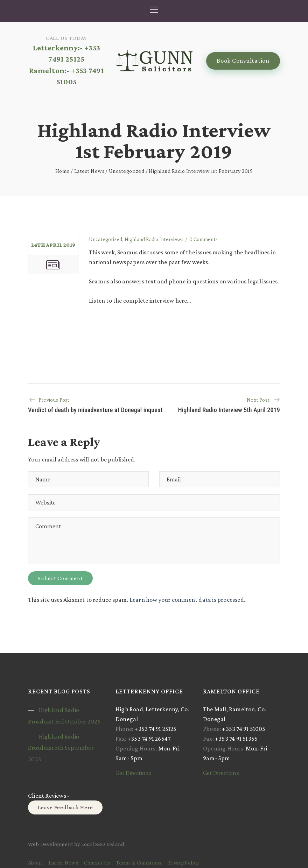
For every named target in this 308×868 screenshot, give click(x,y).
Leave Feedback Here (65, 807)
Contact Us (97, 863)
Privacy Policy (183, 863)
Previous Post (54, 400)
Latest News (89, 171)
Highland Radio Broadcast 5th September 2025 (61, 748)
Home (62, 171)
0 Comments (204, 239)
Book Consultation (243, 61)
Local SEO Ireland (103, 844)
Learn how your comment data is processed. (187, 600)
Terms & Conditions (138, 863)
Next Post (258, 400)
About (35, 863)
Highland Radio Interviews (154, 239)
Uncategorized (127, 171)
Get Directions (134, 773)
